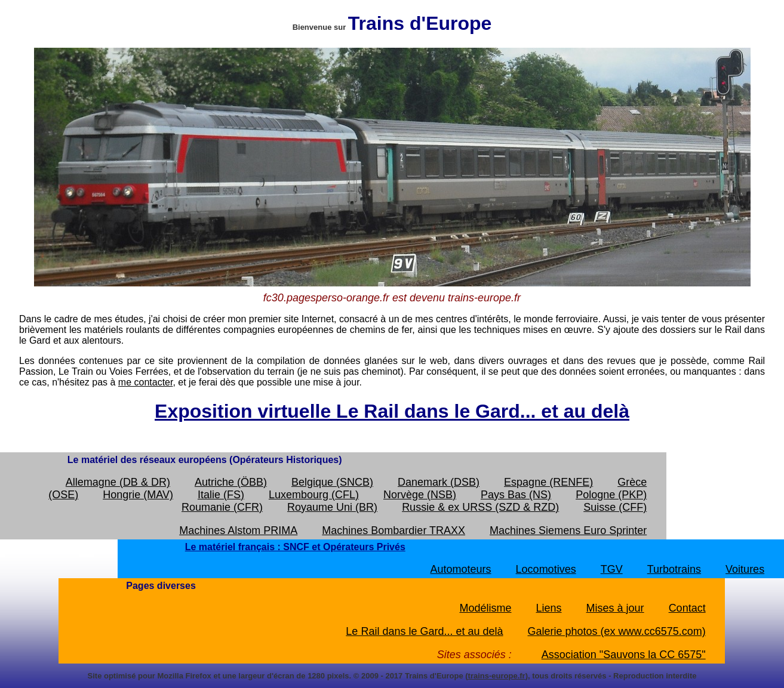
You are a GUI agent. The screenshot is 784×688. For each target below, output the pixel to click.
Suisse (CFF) (615, 507)
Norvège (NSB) (420, 495)
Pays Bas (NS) (516, 495)
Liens (549, 608)
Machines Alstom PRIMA (238, 530)
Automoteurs (461, 569)
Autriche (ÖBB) (231, 482)
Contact (687, 608)
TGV (612, 569)
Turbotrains (674, 569)
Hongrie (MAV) (138, 495)
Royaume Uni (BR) (332, 507)
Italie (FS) (221, 495)
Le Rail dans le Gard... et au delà (424, 631)
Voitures (745, 569)
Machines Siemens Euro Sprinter (568, 530)
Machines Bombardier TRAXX (393, 530)
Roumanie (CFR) (222, 507)
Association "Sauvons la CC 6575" (624, 655)
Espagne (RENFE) (548, 482)
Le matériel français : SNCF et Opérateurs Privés (295, 547)
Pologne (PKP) (611, 495)
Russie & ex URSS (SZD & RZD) (480, 507)
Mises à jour (615, 608)
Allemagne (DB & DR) (118, 482)
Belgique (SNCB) (332, 482)
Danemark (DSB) (439, 482)
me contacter (146, 382)
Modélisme (485, 608)
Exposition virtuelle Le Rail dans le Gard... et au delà (392, 411)
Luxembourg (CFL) (314, 495)
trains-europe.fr (497, 676)
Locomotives (546, 569)
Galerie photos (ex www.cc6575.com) (617, 631)
